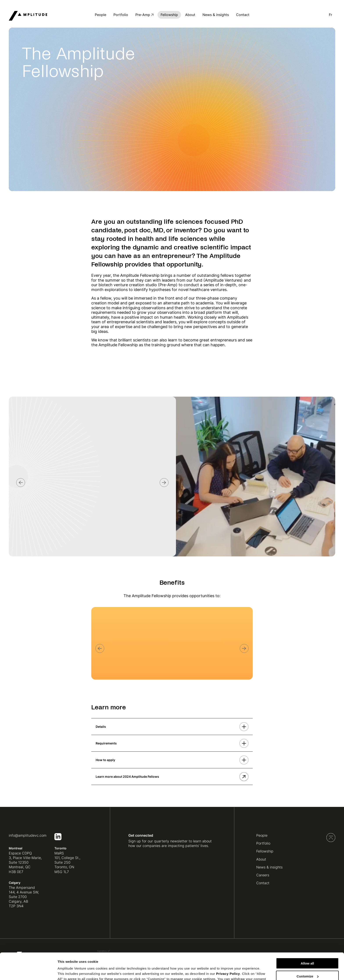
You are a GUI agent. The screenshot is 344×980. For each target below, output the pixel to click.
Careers (263, 875)
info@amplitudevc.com (28, 835)
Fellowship (169, 15)
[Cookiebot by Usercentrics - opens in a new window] (28, 971)
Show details (68, 971)
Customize (308, 951)
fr (331, 15)
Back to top (331, 838)
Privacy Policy (228, 949)
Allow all (307, 938)
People (100, 15)
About (190, 15)
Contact (243, 15)
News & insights (216, 15)
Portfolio (121, 15)
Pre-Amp (143, 15)
